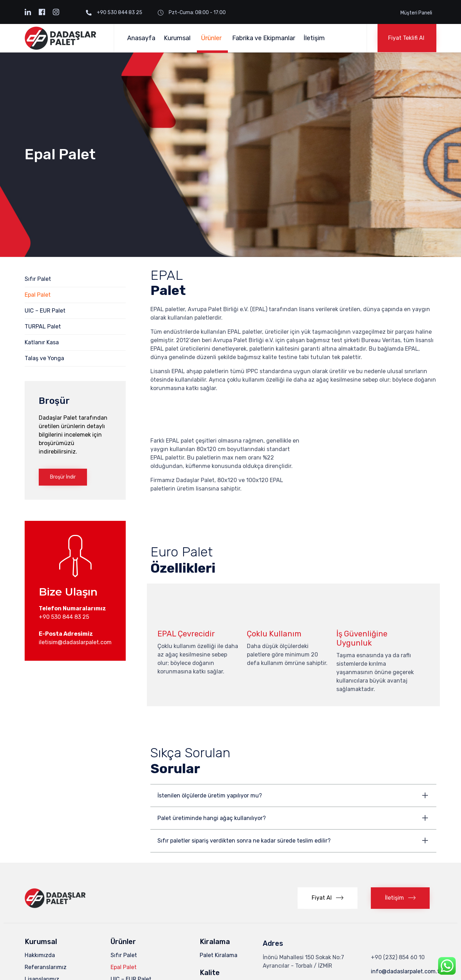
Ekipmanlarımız (45, 936)
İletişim (314, 38)
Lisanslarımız (42, 924)
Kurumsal (178, 38)
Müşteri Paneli (416, 13)
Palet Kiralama (219, 901)
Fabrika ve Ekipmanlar (264, 38)
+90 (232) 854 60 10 (398, 903)
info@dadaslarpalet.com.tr (406, 917)
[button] (407, 38)
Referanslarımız (46, 913)
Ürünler (212, 38)
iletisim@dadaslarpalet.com (75, 642)
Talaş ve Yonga (44, 358)
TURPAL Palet (43, 326)
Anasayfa (141, 38)
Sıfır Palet (38, 279)
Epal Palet (38, 295)
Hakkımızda (40, 901)
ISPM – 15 (212, 932)
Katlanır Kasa (42, 342)
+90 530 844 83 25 (64, 617)
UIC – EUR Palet (45, 311)
